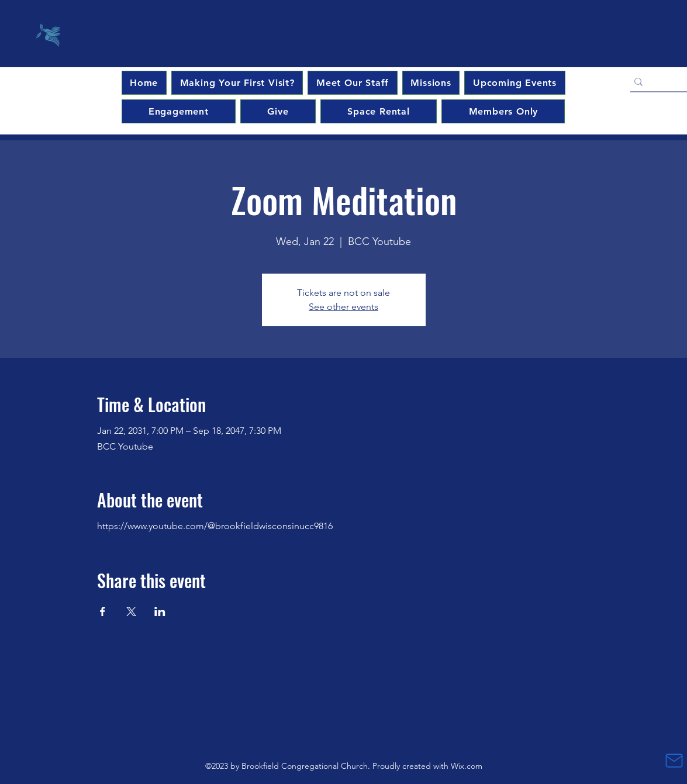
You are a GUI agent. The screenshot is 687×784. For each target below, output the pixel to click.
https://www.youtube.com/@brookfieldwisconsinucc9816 (215, 526)
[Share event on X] (131, 612)
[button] (515, 83)
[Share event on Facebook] (103, 612)
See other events (343, 307)
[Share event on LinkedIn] (160, 612)
